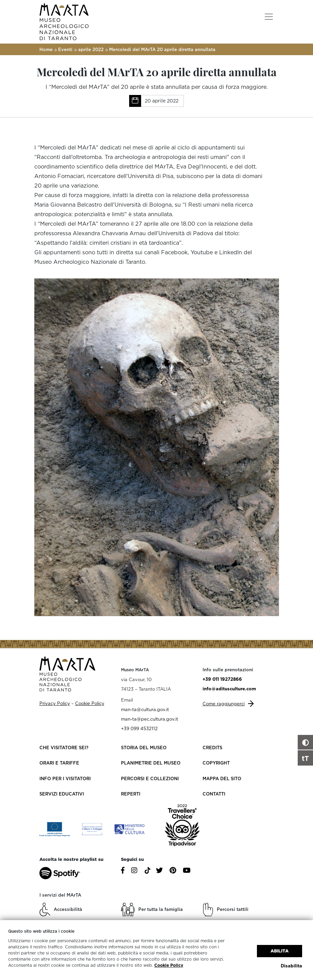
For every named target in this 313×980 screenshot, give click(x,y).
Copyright (216, 763)
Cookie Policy (169, 965)
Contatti (214, 794)
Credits (212, 748)
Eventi (65, 49)
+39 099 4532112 (139, 728)
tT (305, 758)
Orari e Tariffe (59, 763)
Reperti (131, 794)
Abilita (280, 951)
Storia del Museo (144, 748)
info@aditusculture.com (229, 689)
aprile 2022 (91, 49)
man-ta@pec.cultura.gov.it (150, 719)
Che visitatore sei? (64, 748)
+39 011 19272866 (222, 679)
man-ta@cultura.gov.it (145, 709)
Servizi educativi (62, 794)
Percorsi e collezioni (150, 778)
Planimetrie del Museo (151, 763)
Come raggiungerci (224, 704)
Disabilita (291, 966)
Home (46, 49)
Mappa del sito (222, 778)
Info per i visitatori (65, 778)
